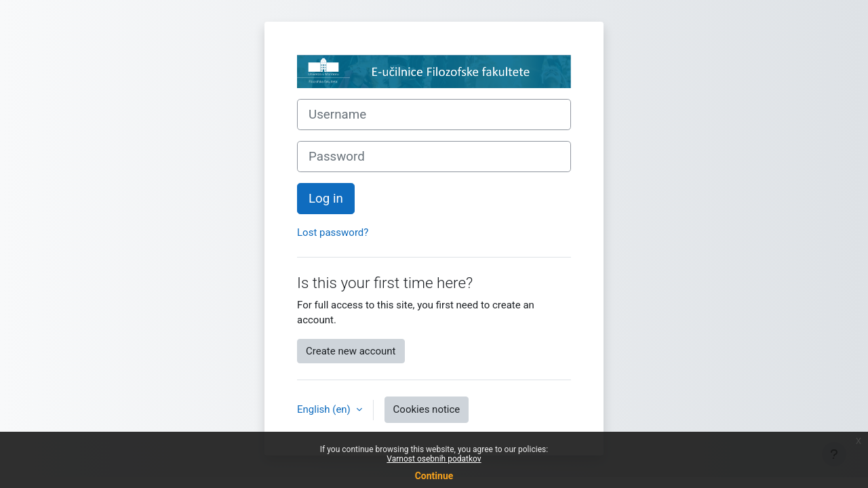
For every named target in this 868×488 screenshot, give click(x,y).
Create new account (351, 351)
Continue (434, 476)
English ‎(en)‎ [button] (325, 409)
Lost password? (333, 232)
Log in (326, 199)
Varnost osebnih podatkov (434, 459)
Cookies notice (427, 409)
